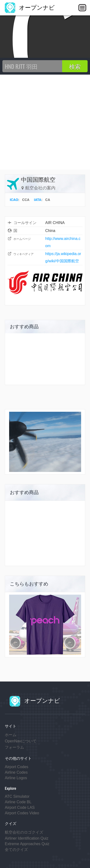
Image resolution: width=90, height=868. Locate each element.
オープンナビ (30, 8)
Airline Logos (16, 778)
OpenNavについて (21, 741)
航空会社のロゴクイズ (24, 832)
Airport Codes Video (22, 813)
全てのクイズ (16, 850)
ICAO (14, 200)
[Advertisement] (45, 122)
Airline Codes (16, 772)
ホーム (11, 735)
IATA (38, 200)
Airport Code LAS (20, 807)
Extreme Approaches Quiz (27, 844)
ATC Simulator (17, 796)
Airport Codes (17, 767)
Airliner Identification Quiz (27, 838)
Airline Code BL (18, 802)
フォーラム (14, 747)
